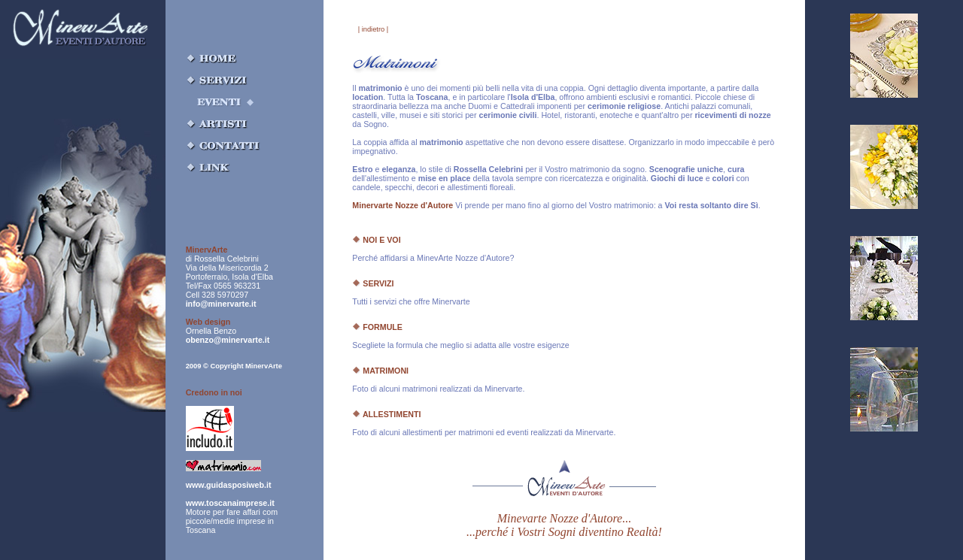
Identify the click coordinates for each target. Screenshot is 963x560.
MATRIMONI (380, 371)
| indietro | (374, 29)
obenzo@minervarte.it (228, 340)
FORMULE (377, 327)
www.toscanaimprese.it (230, 503)
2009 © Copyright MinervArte (234, 366)
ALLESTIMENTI (386, 414)
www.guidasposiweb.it (229, 485)
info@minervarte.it (221, 304)
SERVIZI (373, 283)
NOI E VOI (376, 240)
